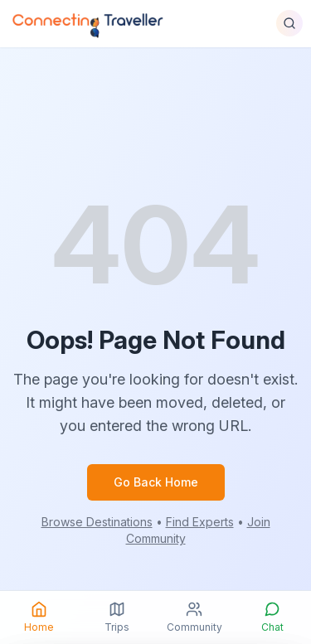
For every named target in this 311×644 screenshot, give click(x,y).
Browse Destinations (97, 522)
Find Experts (200, 522)
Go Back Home (156, 482)
